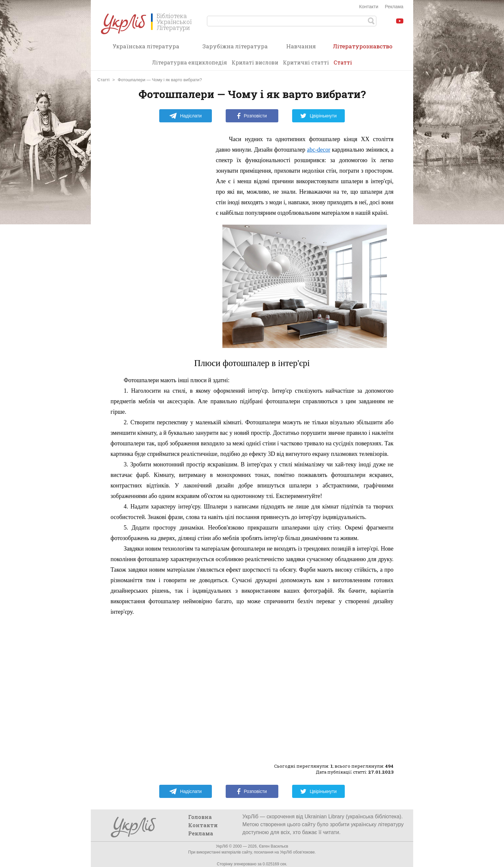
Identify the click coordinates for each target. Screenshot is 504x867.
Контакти (369, 7)
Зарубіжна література (235, 46)
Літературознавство (363, 48)
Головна (200, 817)
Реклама (394, 7)
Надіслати (185, 116)
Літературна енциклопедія (189, 62)
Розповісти (252, 116)
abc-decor (319, 150)
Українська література (146, 46)
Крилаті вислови (255, 62)
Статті (343, 62)
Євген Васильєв (274, 846)
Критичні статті (306, 62)
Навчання (301, 46)
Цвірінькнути (318, 116)
